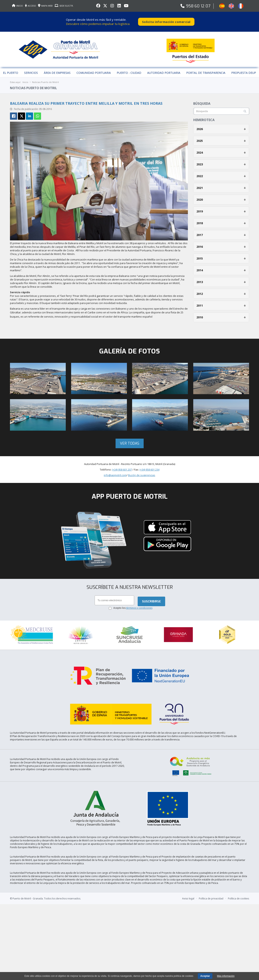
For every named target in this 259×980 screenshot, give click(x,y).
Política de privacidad (211, 877)
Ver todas (130, 439)
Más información (226, 976)
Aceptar (205, 976)
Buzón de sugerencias (142, 471)
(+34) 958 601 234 (149, 465)
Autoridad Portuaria (164, 69)
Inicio (25, 78)
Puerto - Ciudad (129, 69)
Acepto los (133, 604)
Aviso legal (188, 877)
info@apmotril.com (115, 471)
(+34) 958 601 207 (122, 465)
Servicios (31, 69)
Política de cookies (238, 877)
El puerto (11, 69)
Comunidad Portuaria (94, 69)
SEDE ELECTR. (64, 6)
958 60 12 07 (198, 6)
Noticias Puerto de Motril (45, 78)
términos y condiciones (139, 604)
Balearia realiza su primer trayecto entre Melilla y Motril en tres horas (86, 99)
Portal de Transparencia (206, 69)
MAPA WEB (45, 6)
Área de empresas (57, 69)
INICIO (17, 6)
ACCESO (30, 6)
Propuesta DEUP (244, 69)
